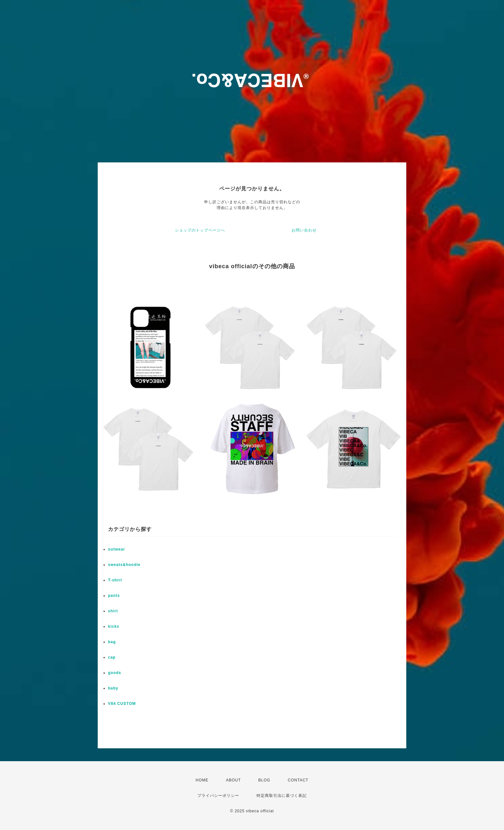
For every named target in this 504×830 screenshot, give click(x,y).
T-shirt (115, 580)
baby (113, 688)
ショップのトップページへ (200, 230)
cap (112, 657)
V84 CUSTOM (122, 704)
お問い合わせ (304, 230)
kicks (114, 626)
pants (114, 596)
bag (112, 642)
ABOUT (233, 780)
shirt (113, 611)
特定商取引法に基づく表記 (282, 796)
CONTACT (298, 780)
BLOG (264, 780)
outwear (117, 549)
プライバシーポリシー (218, 796)
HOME (202, 780)
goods (115, 673)
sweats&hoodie (124, 565)
